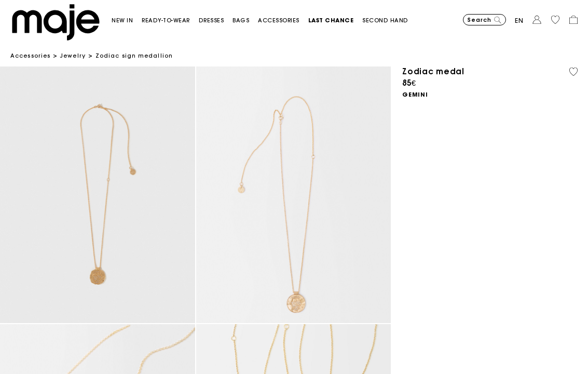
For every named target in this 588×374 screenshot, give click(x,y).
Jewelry (73, 56)
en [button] (519, 21)
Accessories (30, 56)
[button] (127, 21)
